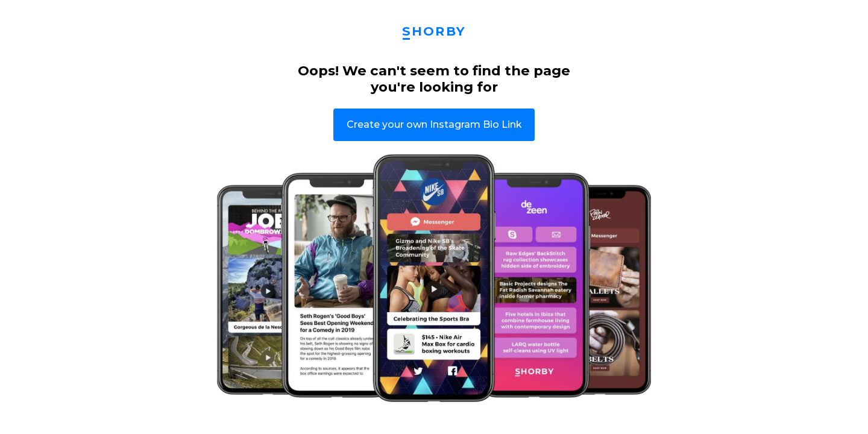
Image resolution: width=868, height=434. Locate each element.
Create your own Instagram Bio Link (434, 124)
